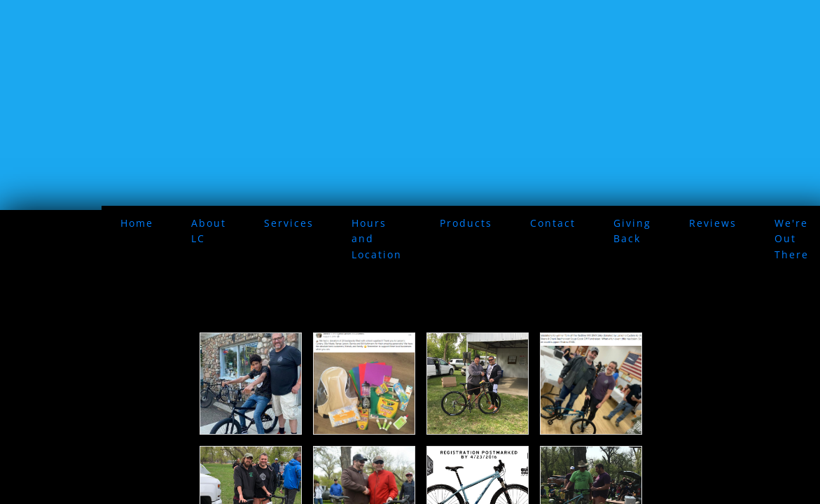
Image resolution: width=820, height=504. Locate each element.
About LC (209, 231)
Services (289, 223)
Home (137, 223)
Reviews (713, 223)
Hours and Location (377, 239)
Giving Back (632, 231)
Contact (553, 223)
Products (466, 223)
